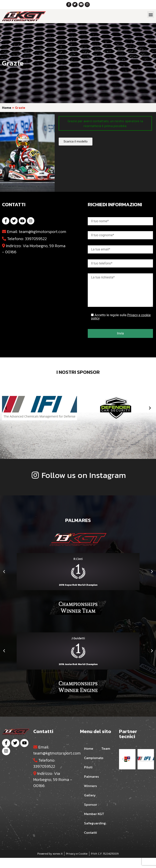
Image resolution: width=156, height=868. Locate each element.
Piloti (89, 777)
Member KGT (95, 824)
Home (7, 109)
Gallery (91, 805)
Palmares (93, 787)
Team (89, 759)
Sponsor (92, 815)
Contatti (92, 843)
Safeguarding (96, 833)
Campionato (95, 768)
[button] (151, 16)
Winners (91, 796)
